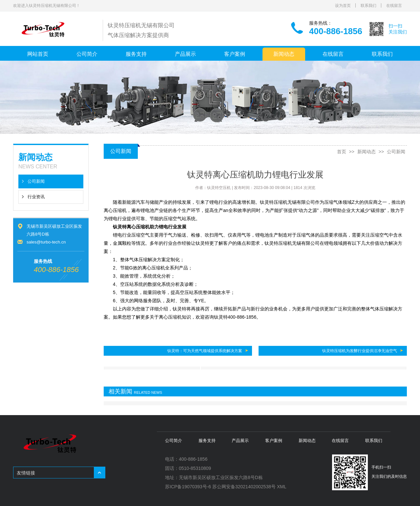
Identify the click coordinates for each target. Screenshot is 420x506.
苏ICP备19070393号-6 (188, 487)
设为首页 (343, 6)
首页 (342, 152)
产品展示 (185, 54)
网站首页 (38, 54)
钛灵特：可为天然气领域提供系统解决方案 (205, 351)
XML (282, 487)
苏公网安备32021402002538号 (244, 487)
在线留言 (394, 6)
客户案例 (235, 54)
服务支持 (136, 54)
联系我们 (368, 6)
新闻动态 (284, 54)
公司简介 (87, 54)
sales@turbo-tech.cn (46, 242)
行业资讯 (36, 197)
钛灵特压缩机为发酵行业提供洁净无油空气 (360, 351)
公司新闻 (36, 181)
